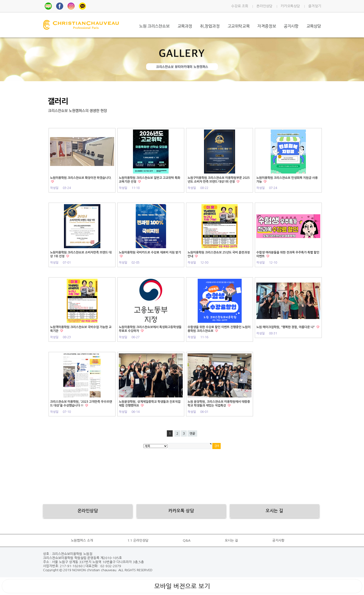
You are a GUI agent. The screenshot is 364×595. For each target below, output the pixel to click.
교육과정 (185, 26)
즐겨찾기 (315, 6)
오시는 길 (231, 540)
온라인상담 (264, 6)
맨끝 (192, 434)
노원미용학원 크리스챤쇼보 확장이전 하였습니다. (81, 178)
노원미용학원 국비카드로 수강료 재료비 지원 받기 (150, 252)
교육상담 (314, 26)
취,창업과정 (210, 26)
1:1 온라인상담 (138, 540)
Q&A (187, 540)
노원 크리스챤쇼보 (154, 26)
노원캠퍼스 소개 (82, 540)
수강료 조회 (240, 6)
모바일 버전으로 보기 (182, 586)
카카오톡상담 (290, 6)
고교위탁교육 (239, 26)
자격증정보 (267, 26)
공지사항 (291, 26)
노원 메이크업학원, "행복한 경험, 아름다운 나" (286, 327)
